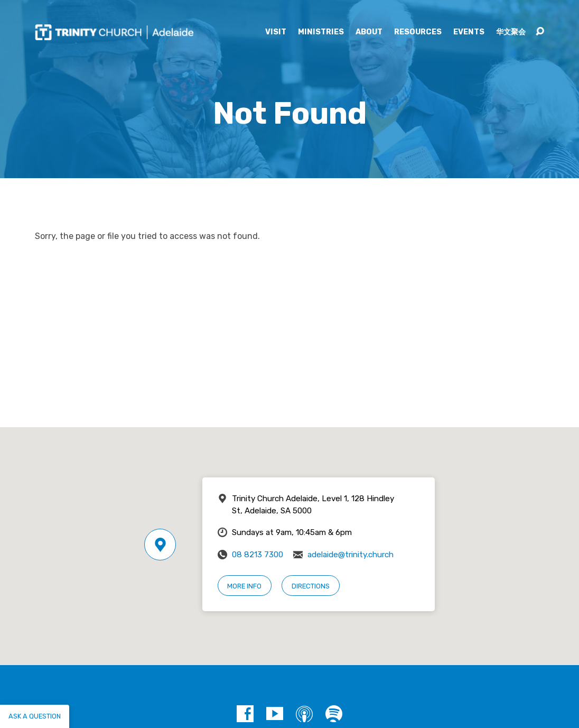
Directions (311, 586)
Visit (276, 32)
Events (469, 32)
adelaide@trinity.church (351, 555)
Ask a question (35, 716)
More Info (244, 586)
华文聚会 (511, 32)
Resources (418, 32)
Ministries (321, 32)
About (369, 32)
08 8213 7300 (258, 555)
